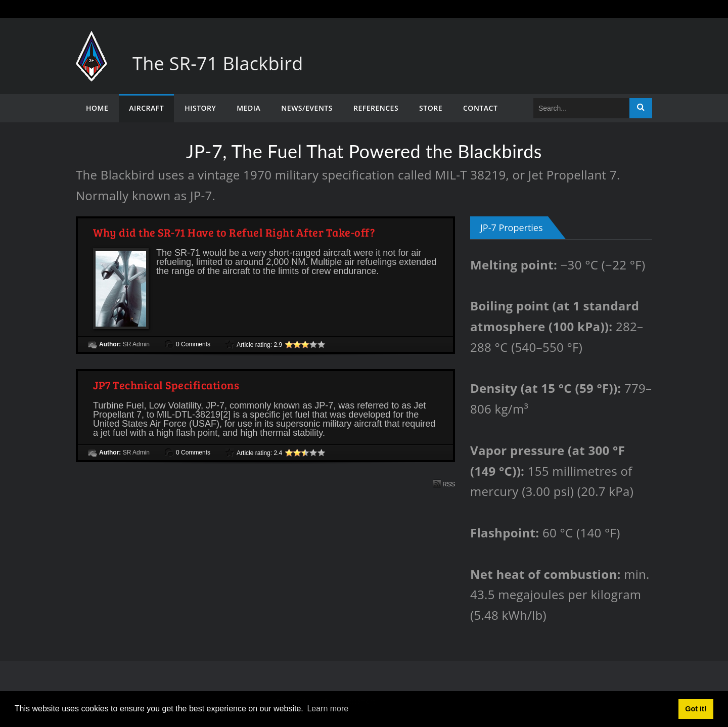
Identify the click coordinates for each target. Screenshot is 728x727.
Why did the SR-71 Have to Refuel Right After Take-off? (234, 232)
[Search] (581, 108)
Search (641, 108)
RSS (444, 484)
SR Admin (136, 344)
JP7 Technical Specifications (166, 385)
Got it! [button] (696, 709)
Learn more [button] (328, 709)
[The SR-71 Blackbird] (92, 41)
